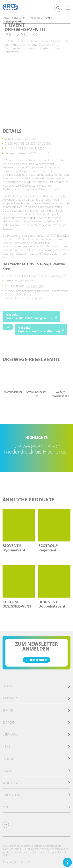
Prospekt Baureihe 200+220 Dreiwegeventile (31, 316)
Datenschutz (36, 795)
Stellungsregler (34, 286)
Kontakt (36, 771)
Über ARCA (36, 735)
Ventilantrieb (26, 281)
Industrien (36, 699)
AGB (36, 807)
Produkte (36, 687)
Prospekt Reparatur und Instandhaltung (41, 329)
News (36, 747)
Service (36, 711)
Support (36, 723)
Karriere (36, 759)
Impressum (36, 783)
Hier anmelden (36, 660)
